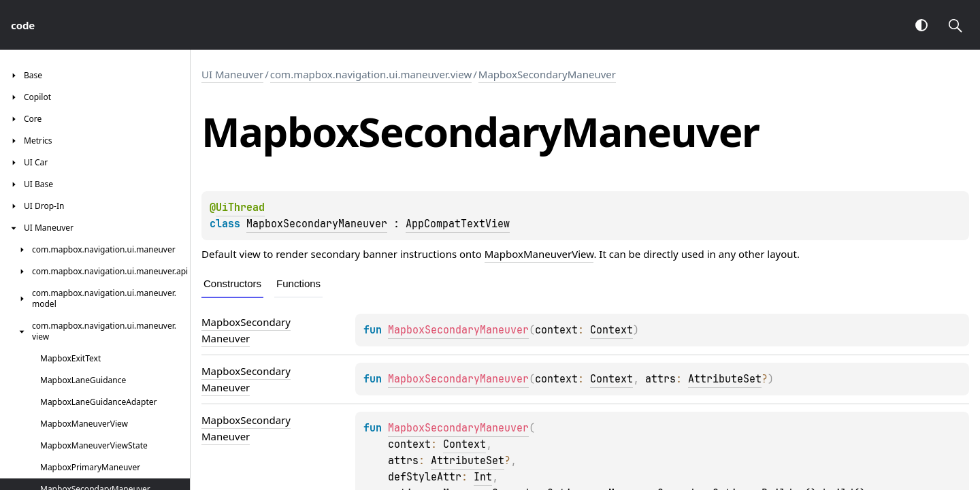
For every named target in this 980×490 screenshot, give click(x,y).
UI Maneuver (232, 74)
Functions (298, 283)
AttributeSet (725, 379)
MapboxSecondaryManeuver (547, 74)
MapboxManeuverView (539, 254)
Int (483, 477)
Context (611, 330)
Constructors (232, 283)
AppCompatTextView (458, 224)
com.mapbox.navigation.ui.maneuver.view (371, 74)
